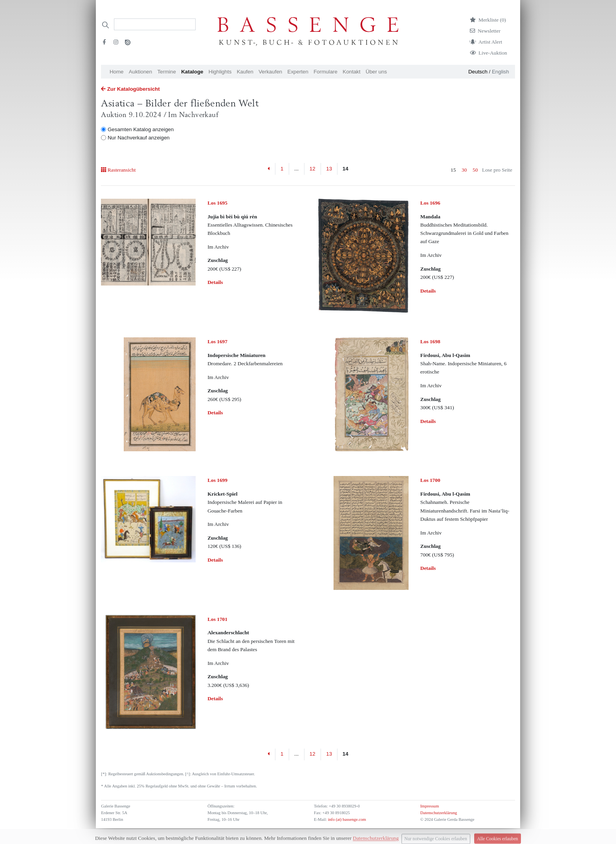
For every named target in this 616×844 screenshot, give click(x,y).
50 (475, 170)
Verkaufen (270, 72)
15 (453, 170)
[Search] (155, 24)
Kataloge (192, 72)
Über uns (376, 72)
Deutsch (478, 72)
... (296, 169)
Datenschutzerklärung (439, 813)
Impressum (430, 806)
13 (329, 169)
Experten (298, 72)
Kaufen (245, 72)
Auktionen (140, 72)
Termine (166, 72)
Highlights (220, 72)
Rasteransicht (118, 170)
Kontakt (351, 72)
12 (313, 169)
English (500, 72)
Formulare (325, 72)
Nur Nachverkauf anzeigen (139, 138)
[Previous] (269, 169)
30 (464, 170)
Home (117, 72)
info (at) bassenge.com (346, 819)
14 (346, 169)
